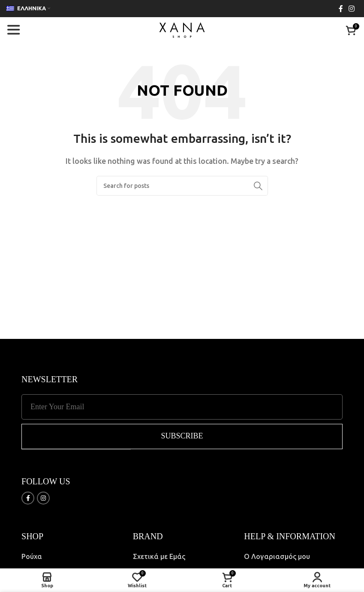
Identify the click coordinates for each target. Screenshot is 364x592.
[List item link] (71, 556)
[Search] (182, 186)
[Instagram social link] (352, 9)
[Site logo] (182, 29)
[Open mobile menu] (13, 30)
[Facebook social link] (341, 9)
